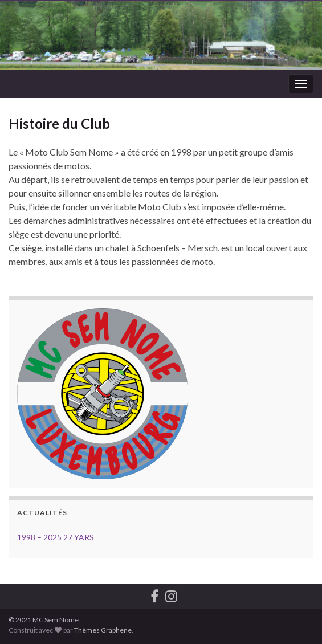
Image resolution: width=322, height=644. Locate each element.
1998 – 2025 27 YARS (56, 537)
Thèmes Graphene (103, 630)
